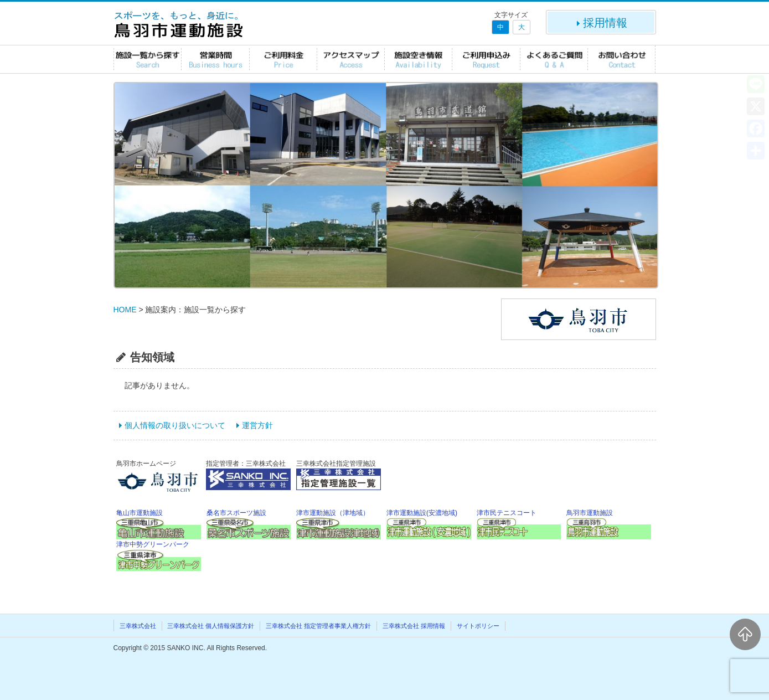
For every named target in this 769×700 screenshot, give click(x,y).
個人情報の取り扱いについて (175, 425)
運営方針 (257, 425)
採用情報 (601, 23)
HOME (125, 310)
